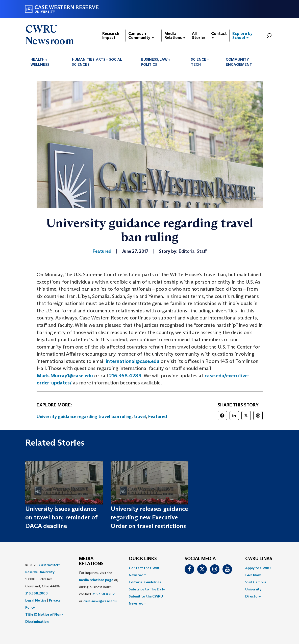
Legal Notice (36, 600)
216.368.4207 (104, 594)
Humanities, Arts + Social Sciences (97, 62)
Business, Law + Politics (156, 62)
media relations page (96, 580)
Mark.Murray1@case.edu (65, 376)
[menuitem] (46, 62)
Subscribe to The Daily (147, 589)
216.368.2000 (36, 593)
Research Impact (111, 36)
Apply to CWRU (258, 568)
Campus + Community (141, 36)
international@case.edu (133, 361)
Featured (158, 417)
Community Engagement (239, 62)
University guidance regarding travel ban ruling (84, 417)
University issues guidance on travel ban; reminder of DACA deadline (61, 517)
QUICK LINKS (143, 559)
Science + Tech (200, 62)
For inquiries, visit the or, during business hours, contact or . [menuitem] (99, 587)
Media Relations (175, 36)
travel (140, 417)
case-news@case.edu (100, 601)
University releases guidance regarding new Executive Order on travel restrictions (149, 517)
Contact (219, 35)
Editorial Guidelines (145, 582)
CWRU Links (259, 559)
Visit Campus (256, 582)
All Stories (199, 36)
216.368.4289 (125, 376)
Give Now (253, 575)
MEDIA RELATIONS (91, 561)
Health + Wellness (40, 62)
